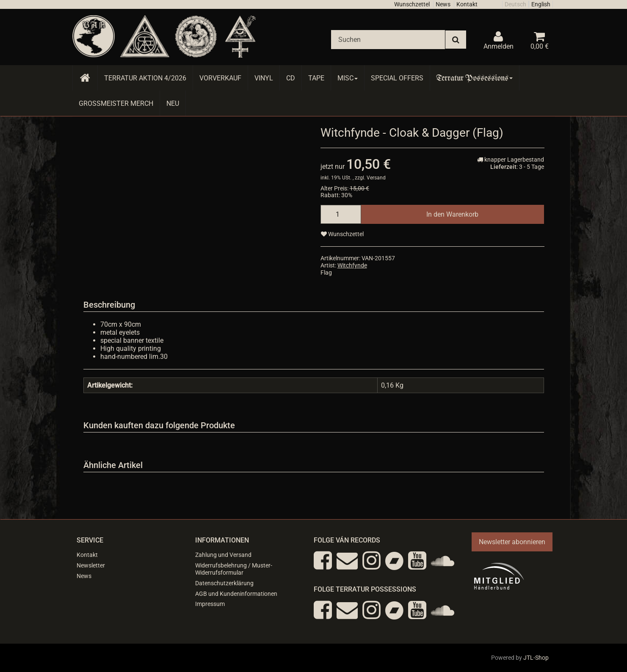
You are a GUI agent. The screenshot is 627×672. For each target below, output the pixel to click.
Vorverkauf (220, 78)
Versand (376, 178)
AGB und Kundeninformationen (236, 594)
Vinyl (264, 78)
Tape (316, 78)
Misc (348, 78)
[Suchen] (388, 40)
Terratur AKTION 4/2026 (145, 78)
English (541, 4)
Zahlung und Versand (223, 555)
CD (291, 78)
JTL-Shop (536, 658)
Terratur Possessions (475, 78)
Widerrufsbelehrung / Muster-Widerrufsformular (234, 569)
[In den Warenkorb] (452, 214)
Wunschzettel (412, 4)
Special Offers (397, 78)
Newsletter (91, 565)
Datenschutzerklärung (224, 583)
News (443, 4)
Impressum (210, 604)
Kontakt (467, 4)
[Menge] (341, 214)
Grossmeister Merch (116, 103)
